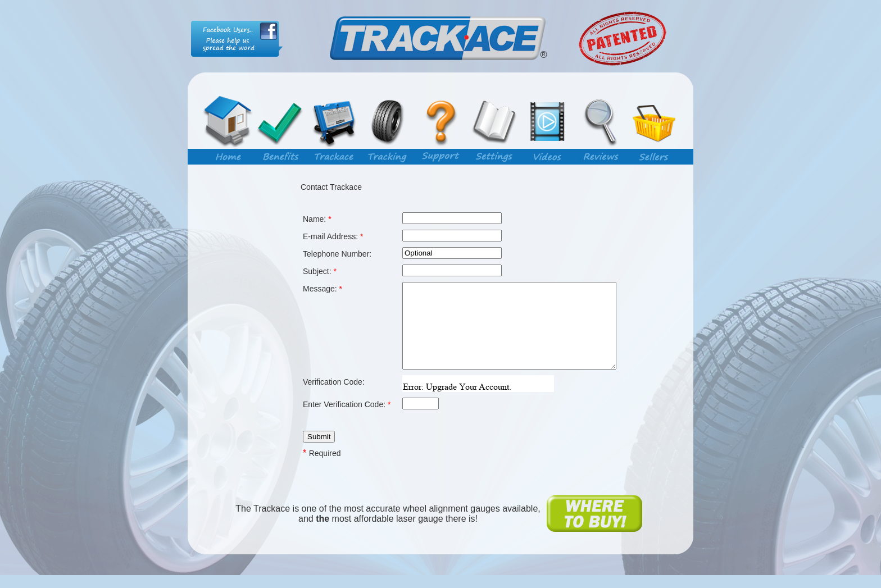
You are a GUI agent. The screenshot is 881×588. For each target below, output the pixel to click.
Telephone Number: (337, 254)
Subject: (320, 271)
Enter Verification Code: (347, 432)
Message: (323, 289)
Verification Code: (334, 410)
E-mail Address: (333, 236)
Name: (317, 219)
